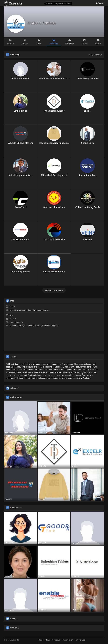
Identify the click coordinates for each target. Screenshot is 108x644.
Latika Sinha (20, 111)
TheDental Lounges (54, 111)
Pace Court (20, 207)
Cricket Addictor (21, 239)
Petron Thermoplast (54, 272)
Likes (13, 619)
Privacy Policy (67, 640)
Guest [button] (100, 3)
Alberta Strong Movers (20, 143)
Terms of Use (80, 640)
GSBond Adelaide (42, 23)
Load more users (54, 290)
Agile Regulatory (20, 272)
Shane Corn (88, 143)
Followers (15, 508)
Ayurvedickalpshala (54, 207)
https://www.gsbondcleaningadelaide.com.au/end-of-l (29, 310)
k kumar (88, 239)
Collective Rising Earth (88, 207)
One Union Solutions (54, 239)
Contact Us (56, 640)
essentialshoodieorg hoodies (54, 143)
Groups (14, 628)
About (47, 640)
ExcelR (87, 111)
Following (15, 397)
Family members (95, 55)
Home (41, 640)
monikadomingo (20, 79)
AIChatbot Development (54, 175)
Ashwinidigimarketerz (20, 175)
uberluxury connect (88, 79)
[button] (58, 3)
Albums (14, 388)
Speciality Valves (87, 175)
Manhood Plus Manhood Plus (54, 79)
